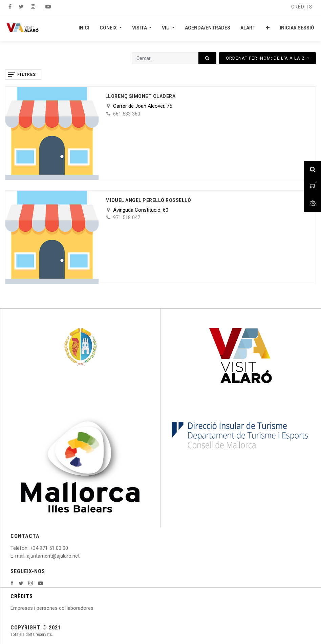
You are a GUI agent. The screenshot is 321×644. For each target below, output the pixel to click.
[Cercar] (207, 58)
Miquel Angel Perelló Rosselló (148, 200)
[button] (268, 28)
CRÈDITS (22, 596)
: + (30, 548)
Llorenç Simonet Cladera (141, 96)
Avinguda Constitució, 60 (141, 210)
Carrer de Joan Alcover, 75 (143, 106)
